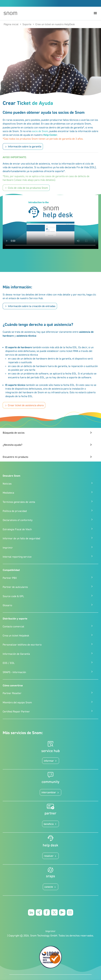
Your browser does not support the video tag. (50, 222)
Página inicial (11, 24)
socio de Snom (40, 131)
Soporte (27, 24)
